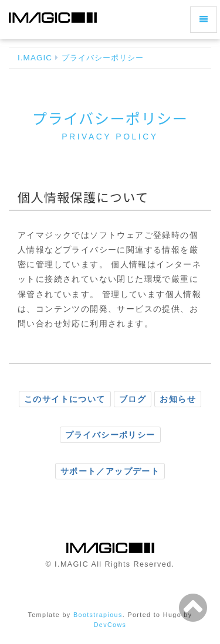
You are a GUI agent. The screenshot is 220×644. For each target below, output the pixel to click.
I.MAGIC (35, 58)
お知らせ (178, 399)
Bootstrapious (98, 615)
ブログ (133, 399)
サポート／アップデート (110, 471)
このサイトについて (65, 399)
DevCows (110, 625)
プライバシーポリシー (103, 58)
